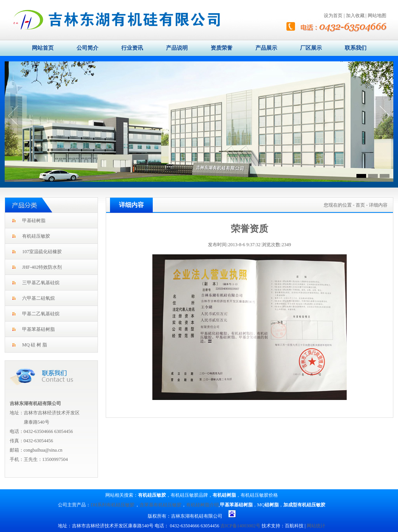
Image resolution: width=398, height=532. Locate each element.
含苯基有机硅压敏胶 (161, 505)
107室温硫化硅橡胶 (42, 252)
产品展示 (266, 48)
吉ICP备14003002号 (240, 526)
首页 (360, 205)
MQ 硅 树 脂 (35, 345)
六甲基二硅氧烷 (38, 298)
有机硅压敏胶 (36, 236)
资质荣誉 (222, 48)
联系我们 (356, 48)
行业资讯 (132, 48)
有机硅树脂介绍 (202, 505)
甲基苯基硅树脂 (38, 329)
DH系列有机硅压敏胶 (113, 505)
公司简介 (87, 48)
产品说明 (177, 48)
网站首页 (43, 48)
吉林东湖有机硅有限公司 (35, 403)
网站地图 (377, 16)
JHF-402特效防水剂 (42, 267)
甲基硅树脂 (34, 221)
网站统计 (316, 526)
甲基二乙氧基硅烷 (41, 314)
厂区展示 (311, 48)
